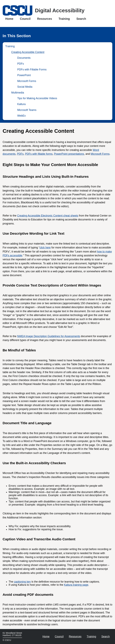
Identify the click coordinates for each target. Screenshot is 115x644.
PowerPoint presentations (69, 154)
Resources (45, 19)
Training (64, 19)
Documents (24, 58)
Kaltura (21, 104)
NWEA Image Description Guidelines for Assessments (49, 336)
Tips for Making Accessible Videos (37, 98)
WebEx (21, 116)
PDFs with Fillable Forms (32, 70)
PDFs (21, 64)
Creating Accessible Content (28, 52)
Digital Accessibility (60, 10)
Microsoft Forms (27, 81)
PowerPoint (24, 75)
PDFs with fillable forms (39, 154)
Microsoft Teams (27, 110)
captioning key (22, 582)
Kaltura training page (76, 585)
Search (81, 19)
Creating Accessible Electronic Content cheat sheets (48, 216)
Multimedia (18, 93)
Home (9, 19)
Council (25, 19)
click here (45, 248)
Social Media (25, 87)
